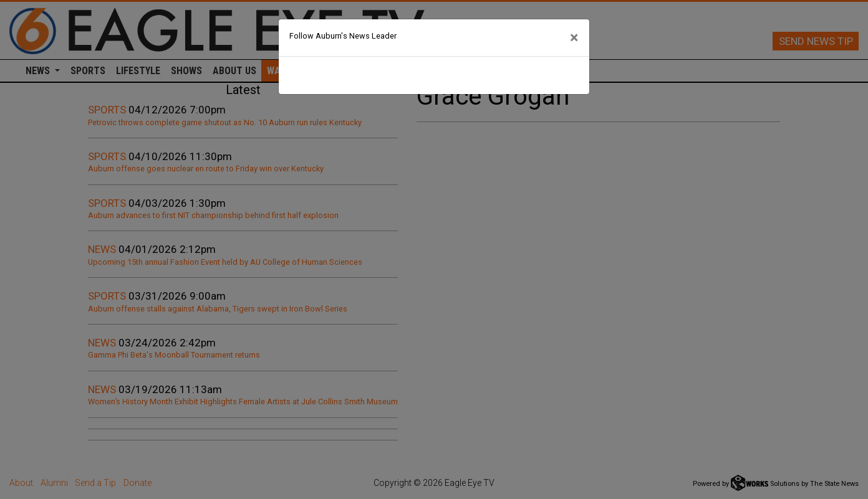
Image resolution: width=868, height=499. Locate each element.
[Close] (574, 38)
